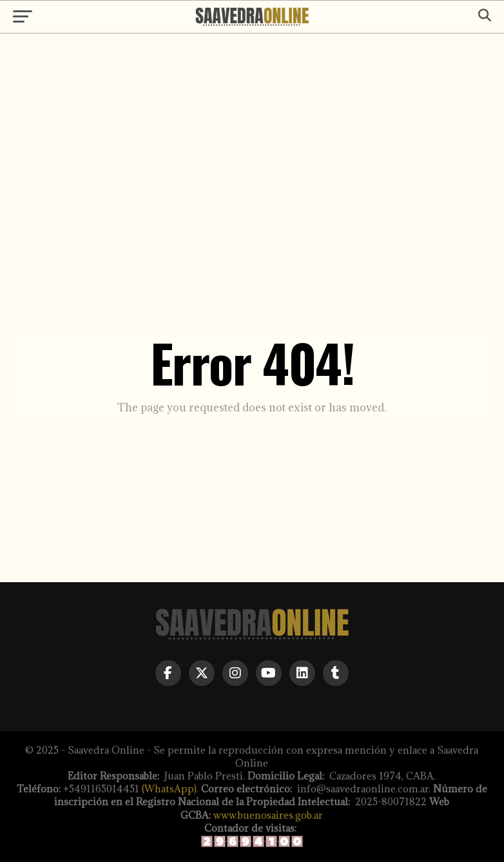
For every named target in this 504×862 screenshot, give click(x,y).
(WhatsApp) (169, 789)
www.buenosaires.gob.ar (268, 815)
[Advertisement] (252, 143)
